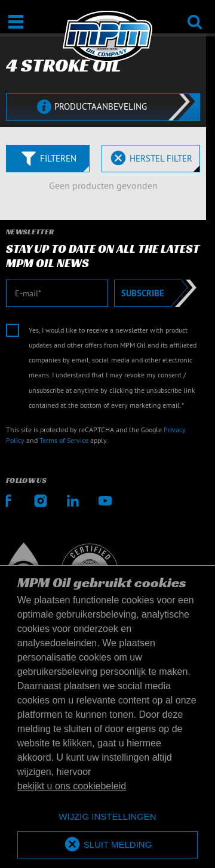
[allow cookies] (107, 845)
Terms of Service (64, 440)
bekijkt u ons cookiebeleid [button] (72, 786)
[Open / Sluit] (16, 22)
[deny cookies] (107, 817)
